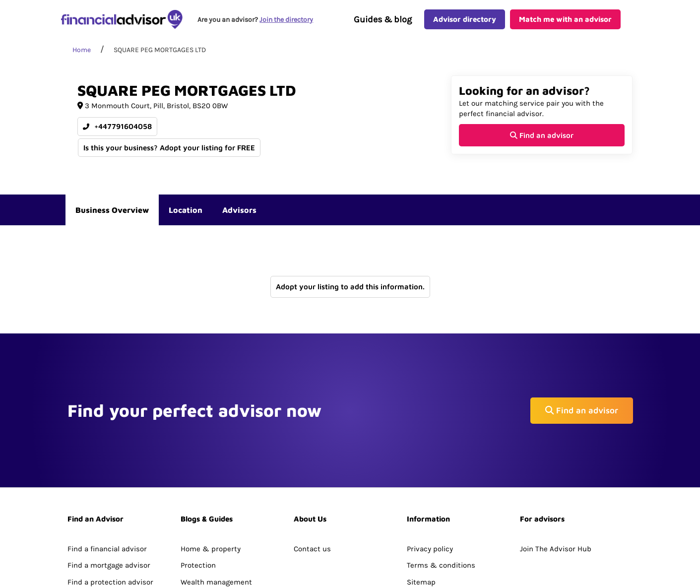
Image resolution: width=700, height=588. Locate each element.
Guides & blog (383, 23)
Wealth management (216, 512)
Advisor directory (465, 23)
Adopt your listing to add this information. (350, 294)
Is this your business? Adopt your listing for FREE (170, 154)
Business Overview (112, 216)
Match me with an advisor (565, 23)
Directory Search (96, 528)
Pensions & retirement (220, 528)
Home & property (211, 478)
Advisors (239, 216)
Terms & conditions (441, 495)
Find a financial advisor (107, 478)
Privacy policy (430, 478)
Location (186, 216)
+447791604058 (117, 134)
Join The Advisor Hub (556, 478)
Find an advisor (542, 142)
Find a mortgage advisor (109, 495)
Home (82, 57)
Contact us (312, 478)
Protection (198, 495)
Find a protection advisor (110, 512)
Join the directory (288, 23)
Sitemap (421, 512)
